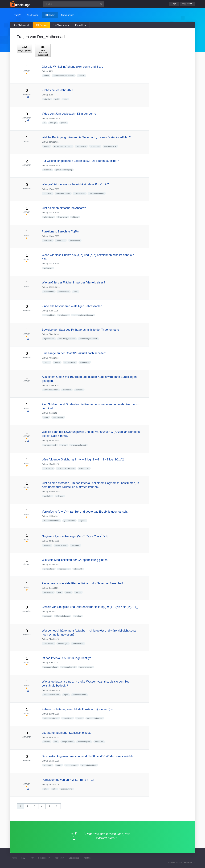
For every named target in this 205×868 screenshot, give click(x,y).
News (14, 858)
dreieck (81, 76)
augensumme (72, 765)
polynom (60, 496)
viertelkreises (64, 292)
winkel (46, 76)
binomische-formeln (51, 521)
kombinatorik (80, 193)
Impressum (59, 858)
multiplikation (78, 644)
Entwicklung (81, 25)
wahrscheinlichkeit (97, 193)
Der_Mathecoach (21, 25)
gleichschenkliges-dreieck (64, 76)
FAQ (32, 858)
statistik (47, 742)
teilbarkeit (47, 170)
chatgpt (47, 362)
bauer (68, 592)
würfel (59, 765)
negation (47, 545)
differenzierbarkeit (63, 616)
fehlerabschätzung (51, 718)
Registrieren (187, 4)
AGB (23, 858)
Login (174, 4)
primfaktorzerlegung (64, 170)
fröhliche (47, 99)
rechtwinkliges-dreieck (63, 146)
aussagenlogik (61, 545)
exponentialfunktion (51, 695)
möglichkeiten (64, 569)
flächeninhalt (49, 292)
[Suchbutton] (101, 4)
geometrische (69, 521)
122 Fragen (41, 25)
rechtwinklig (81, 146)
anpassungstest (84, 742)
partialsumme (67, 789)
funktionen (48, 240)
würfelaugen (63, 644)
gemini (64, 123)
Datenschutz (74, 858)
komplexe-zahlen (63, 193)
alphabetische (70, 362)
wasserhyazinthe (80, 695)
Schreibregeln (44, 858)
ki (44, 123)
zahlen (57, 362)
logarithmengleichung (66, 468)
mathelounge (58, 417)
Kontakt (87, 858)
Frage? (17, 15)
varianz (64, 445)
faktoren (75, 217)
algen (66, 695)
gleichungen (63, 315)
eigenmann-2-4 (110, 146)
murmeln (79, 390)
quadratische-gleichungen (83, 315)
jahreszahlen (49, 315)
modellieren (68, 718)
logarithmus (48, 468)
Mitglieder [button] (50, 15)
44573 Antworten (61, 25)
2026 (65, 99)
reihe (54, 789)
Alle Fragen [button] (33, 15)
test (56, 742)
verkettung (61, 240)
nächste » (58, 807)
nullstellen (48, 496)
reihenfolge (85, 362)
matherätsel (48, 592)
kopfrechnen (49, 644)
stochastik (48, 193)
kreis (76, 292)
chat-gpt (53, 123)
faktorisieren (49, 217)
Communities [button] (68, 15)
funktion (78, 616)
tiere (59, 592)
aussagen (75, 545)
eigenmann (95, 146)
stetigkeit (47, 616)
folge (46, 789)
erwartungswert (50, 445)
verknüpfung (75, 240)
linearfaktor (63, 217)
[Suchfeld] (74, 4)
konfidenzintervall (68, 667)
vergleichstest (68, 742)
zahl (57, 99)
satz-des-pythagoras (67, 339)
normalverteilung (50, 667)
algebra (83, 521)
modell (80, 718)
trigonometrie (49, 339)
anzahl (78, 592)
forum (46, 417)
